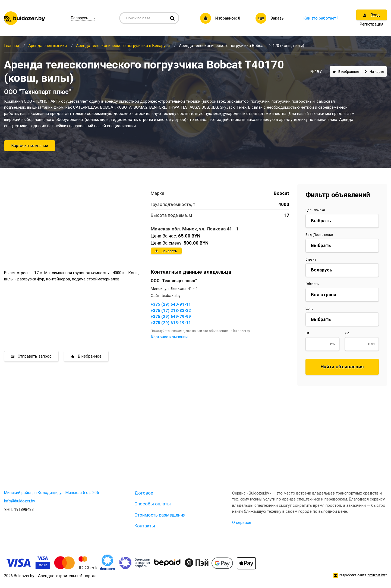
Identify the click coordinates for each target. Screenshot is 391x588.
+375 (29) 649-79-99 (171, 317)
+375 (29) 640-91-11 (171, 304)
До (347, 333)
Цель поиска (315, 210)
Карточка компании (30, 146)
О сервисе (242, 523)
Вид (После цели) (319, 235)
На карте (374, 72)
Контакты (145, 526)
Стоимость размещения (160, 515)
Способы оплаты (153, 504)
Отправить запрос (31, 356)
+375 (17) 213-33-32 (171, 311)
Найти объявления (342, 367)
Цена (309, 309)
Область (312, 284)
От (307, 333)
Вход (372, 15)
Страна (311, 259)
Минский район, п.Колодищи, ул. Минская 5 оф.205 (51, 493)
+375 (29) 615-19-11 (171, 323)
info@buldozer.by (20, 501)
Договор (144, 493)
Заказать (166, 251)
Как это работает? (321, 18)
